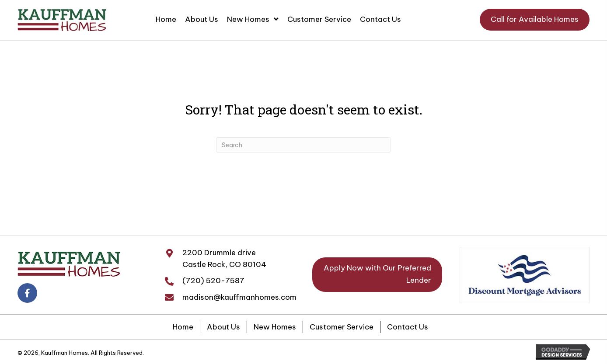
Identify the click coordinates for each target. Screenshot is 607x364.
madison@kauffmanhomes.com (239, 297)
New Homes (275, 327)
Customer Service (342, 327)
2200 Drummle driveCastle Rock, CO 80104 (224, 258)
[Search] (303, 145)
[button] (535, 20)
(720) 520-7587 (213, 281)
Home (183, 327)
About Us (223, 327)
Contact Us (408, 327)
